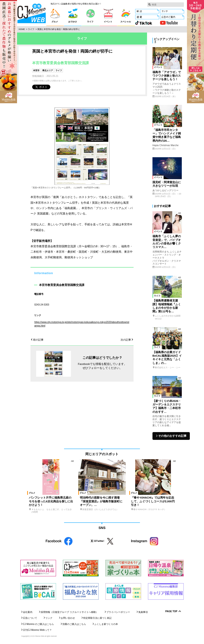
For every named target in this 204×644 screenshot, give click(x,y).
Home (22, 29)
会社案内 (28, 612)
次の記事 (126, 340)
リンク (49, 618)
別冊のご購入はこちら (74, 624)
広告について (30, 618)
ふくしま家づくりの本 (106, 624)
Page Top (171, 611)
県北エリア (48, 70)
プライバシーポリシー (118, 612)
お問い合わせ (68, 618)
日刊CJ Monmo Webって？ (37, 630)
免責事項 (143, 612)
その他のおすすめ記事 (172, 436)
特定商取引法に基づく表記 (97, 618)
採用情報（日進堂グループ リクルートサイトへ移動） (69, 612)
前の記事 (38, 340)
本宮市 (36, 70)
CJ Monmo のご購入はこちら (38, 624)
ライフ (31, 29)
